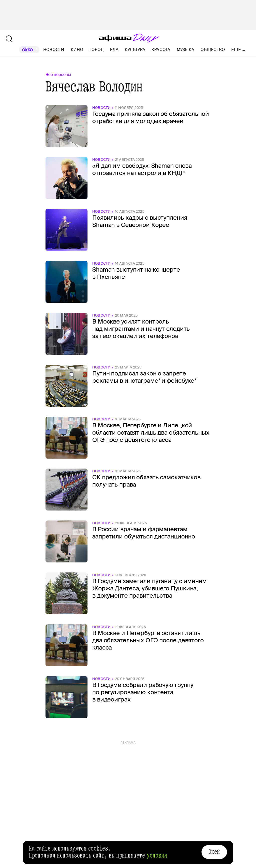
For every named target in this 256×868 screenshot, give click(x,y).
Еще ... (238, 50)
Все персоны (58, 75)
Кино (77, 50)
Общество (213, 50)
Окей (214, 852)
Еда (114, 50)
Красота (161, 50)
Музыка (185, 50)
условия (157, 856)
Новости (54, 50)
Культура (135, 50)
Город (97, 50)
